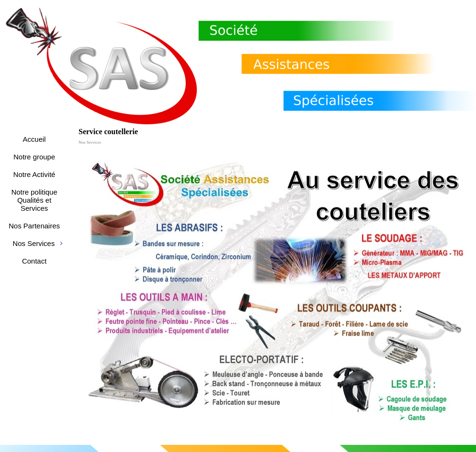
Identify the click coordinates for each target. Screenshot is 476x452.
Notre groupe (34, 157)
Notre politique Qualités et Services (35, 200)
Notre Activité (34, 174)
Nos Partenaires (34, 226)
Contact (34, 261)
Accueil (34, 139)
